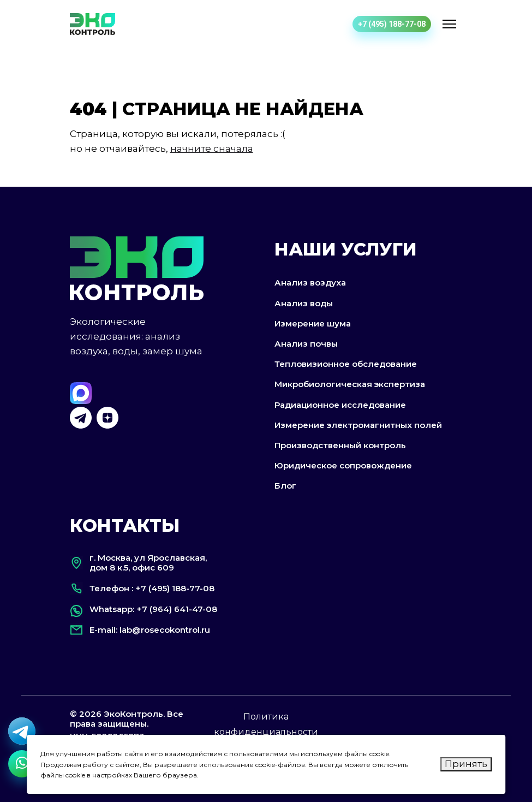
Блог (285, 486)
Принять (466, 764)
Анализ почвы (306, 344)
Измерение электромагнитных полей (358, 425)
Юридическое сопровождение (343, 465)
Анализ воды (304, 303)
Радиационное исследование (340, 405)
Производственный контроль (340, 445)
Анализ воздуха (310, 283)
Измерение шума (313, 323)
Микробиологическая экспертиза (350, 384)
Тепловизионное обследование (346, 364)
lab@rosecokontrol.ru (165, 630)
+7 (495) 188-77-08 (392, 24)
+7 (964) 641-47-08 (177, 609)
